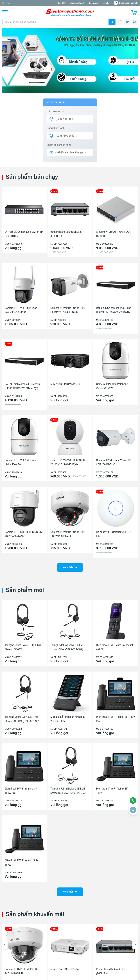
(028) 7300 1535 (42, 3)
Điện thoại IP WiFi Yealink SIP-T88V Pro (116, 718)
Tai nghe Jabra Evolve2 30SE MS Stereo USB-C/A (23, 646)
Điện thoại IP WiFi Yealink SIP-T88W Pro (21, 790)
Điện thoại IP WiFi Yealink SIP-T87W (21, 861)
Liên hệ (106, 3)
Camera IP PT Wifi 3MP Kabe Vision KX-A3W (112, 386)
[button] (5, 942)
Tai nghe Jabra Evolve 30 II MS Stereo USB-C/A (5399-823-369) (23, 718)
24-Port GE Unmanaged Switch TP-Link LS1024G (24, 234)
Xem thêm (70, 566)
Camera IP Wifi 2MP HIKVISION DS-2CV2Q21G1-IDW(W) (68, 462)
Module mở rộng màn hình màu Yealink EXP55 (68, 718)
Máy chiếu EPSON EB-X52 (65, 967)
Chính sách (93, 3)
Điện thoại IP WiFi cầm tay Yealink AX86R (115, 646)
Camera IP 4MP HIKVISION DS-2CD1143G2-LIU (22, 969)
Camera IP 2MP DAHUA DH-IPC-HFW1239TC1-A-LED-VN (68, 310)
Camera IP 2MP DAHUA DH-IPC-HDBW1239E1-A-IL (68, 534)
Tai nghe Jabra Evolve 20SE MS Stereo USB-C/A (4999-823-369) (68, 790)
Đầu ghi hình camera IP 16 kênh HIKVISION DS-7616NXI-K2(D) (22, 386)
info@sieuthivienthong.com (16, 3)
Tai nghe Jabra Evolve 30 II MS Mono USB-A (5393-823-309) (67, 646)
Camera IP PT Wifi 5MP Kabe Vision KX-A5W (21, 462)
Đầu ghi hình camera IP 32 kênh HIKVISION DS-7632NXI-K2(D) (114, 310)
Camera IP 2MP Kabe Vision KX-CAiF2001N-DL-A (114, 462)
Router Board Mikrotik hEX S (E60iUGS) (66, 234)
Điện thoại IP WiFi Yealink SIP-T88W (113, 790)
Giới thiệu (62, 3)
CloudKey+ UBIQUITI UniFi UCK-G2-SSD (114, 234)
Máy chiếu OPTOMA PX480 (65, 384)
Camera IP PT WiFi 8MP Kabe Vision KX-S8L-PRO (21, 310)
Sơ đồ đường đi (77, 3)
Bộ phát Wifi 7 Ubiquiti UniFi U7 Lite (113, 534)
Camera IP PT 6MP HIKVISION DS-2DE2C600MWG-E (24, 534)
